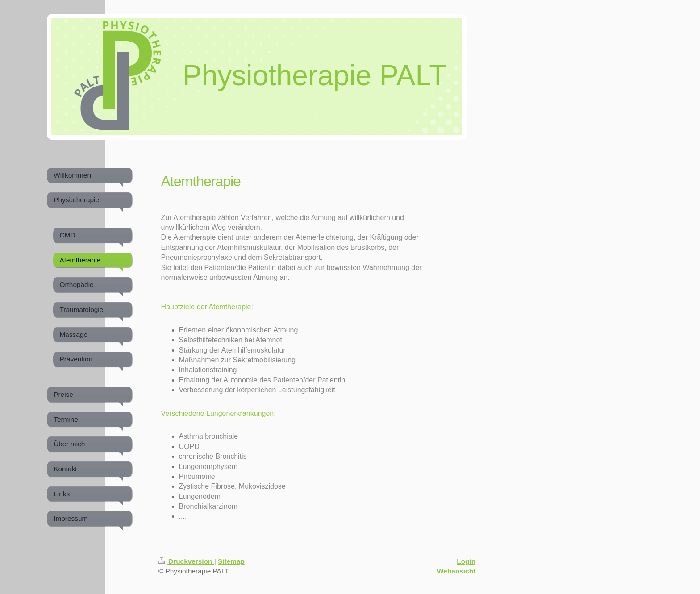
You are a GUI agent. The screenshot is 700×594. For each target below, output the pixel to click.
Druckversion (186, 561)
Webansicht (456, 571)
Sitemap (231, 561)
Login (466, 561)
